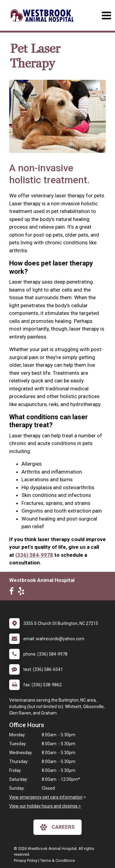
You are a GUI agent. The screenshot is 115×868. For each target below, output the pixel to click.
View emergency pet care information (46, 797)
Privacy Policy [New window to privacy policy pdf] (26, 860)
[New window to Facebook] (13, 592)
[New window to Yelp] (23, 592)
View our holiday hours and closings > (45, 806)
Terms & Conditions (57, 860)
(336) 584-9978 (34, 555)
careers (57, 827)
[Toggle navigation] (106, 15)
